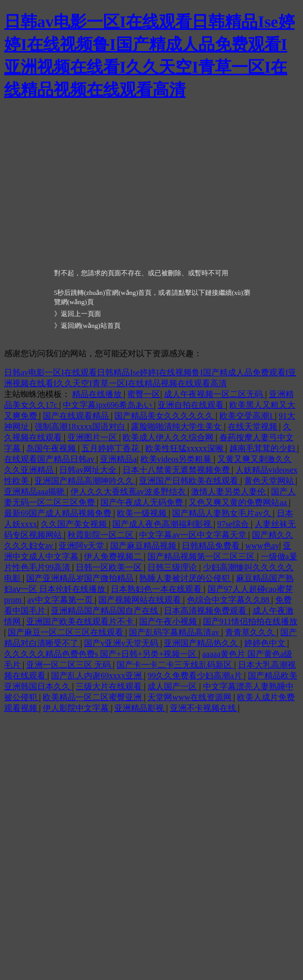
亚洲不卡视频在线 (204, 708)
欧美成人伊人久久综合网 (169, 437)
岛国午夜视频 (52, 448)
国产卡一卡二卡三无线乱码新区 (175, 665)
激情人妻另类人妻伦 (229, 492)
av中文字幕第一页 (61, 600)
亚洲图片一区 (93, 437)
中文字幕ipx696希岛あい (108, 405)
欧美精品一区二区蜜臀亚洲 (93, 697)
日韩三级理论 (173, 567)
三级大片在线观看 (110, 686)
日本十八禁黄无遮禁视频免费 (177, 470)
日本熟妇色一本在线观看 (157, 589)
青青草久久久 (251, 632)
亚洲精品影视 (140, 708)
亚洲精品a (118, 459)
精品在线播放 (98, 394)
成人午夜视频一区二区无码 (214, 394)
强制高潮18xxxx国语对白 (81, 427)
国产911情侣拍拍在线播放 (250, 621)
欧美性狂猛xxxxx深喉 (186, 448)
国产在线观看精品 (77, 416)
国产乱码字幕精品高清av (175, 632)
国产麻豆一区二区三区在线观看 (66, 632)
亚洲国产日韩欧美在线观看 (190, 481)
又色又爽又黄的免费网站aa (239, 502)
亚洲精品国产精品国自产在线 (106, 611)
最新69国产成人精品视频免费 (59, 513)
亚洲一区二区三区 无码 (70, 665)
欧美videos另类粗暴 (177, 459)
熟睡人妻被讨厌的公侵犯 (186, 578)
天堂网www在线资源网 (190, 697)
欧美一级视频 (143, 513)
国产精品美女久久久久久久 (165, 416)
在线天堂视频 (254, 427)
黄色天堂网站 (270, 481)
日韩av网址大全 (89, 470)
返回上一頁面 (81, 314)
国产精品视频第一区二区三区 (202, 557)
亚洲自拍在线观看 (192, 405)
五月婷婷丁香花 (111, 448)
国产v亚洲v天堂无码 (122, 643)
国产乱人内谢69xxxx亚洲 (97, 676)
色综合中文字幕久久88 (229, 600)
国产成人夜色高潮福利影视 (163, 524)
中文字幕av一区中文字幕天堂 (193, 535)
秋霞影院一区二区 (102, 535)
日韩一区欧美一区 (110, 567)
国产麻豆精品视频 (144, 546)
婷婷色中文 (266, 643)
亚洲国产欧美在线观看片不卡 (81, 621)
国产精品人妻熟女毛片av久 (222, 513)
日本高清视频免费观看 (206, 611)
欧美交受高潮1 (247, 416)
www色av (262, 546)
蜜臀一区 (144, 394)
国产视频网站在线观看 (141, 600)
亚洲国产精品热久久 (202, 643)
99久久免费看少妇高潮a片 (196, 676)
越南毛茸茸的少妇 (263, 448)
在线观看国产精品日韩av (50, 459)
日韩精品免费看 (212, 546)
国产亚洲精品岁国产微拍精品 (81, 578)
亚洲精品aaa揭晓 (35, 492)
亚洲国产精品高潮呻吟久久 (85, 481)
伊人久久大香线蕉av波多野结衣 (129, 492)
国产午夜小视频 (169, 621)
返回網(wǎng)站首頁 (91, 326)
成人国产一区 (173, 686)
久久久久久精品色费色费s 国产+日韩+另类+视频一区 (101, 654)
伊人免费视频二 (114, 557)
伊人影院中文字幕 (77, 708)
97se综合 (234, 524)
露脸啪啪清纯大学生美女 (177, 427)
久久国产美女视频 (75, 524)
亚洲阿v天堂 (82, 546)
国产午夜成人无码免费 (143, 502)
